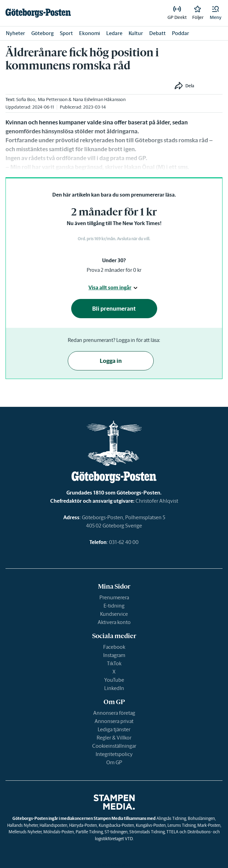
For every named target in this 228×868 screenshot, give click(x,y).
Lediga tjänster (114, 729)
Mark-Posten (209, 825)
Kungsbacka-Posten (116, 825)
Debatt (158, 33)
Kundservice (114, 614)
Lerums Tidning (182, 825)
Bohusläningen (201, 818)
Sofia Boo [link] (26, 99)
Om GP (114, 762)
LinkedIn (114, 688)
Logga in (111, 361)
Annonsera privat (114, 721)
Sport (66, 33)
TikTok (114, 663)
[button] (216, 13)
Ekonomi (90, 33)
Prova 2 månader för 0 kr (114, 270)
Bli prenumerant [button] (114, 309)
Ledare (114, 33)
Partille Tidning (89, 832)
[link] (38, 13)
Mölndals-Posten (59, 832)
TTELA (172, 832)
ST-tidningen (116, 832)
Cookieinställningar (114, 746)
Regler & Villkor (114, 738)
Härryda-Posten (83, 825)
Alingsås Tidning (171, 818)
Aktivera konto (114, 622)
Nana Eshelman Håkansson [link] (99, 99)
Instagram (114, 655)
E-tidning (114, 606)
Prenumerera (114, 597)
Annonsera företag (114, 713)
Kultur (136, 33)
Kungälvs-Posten (151, 825)
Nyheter (15, 33)
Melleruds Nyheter (25, 832)
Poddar (181, 33)
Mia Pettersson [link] (53, 99)
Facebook (114, 647)
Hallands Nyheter (23, 825)
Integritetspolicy (114, 754)
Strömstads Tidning (147, 832)
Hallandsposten (53, 825)
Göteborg (42, 33)
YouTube (114, 680)
